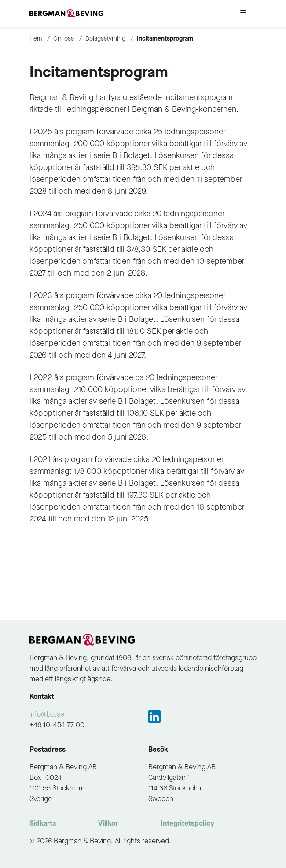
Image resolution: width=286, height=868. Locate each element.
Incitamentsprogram (165, 39)
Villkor (108, 824)
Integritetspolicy (187, 824)
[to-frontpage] (66, 14)
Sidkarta (43, 824)
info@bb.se (47, 715)
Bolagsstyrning (105, 39)
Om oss (64, 39)
